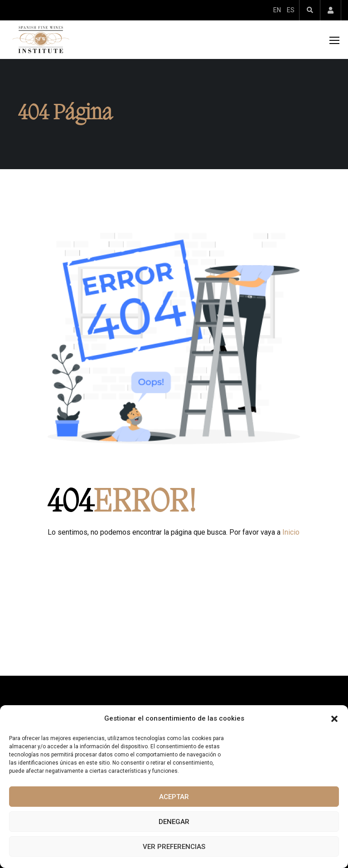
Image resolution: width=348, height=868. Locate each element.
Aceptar (174, 797)
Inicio (291, 532)
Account (331, 10)
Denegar (174, 822)
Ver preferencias (174, 847)
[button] (334, 719)
